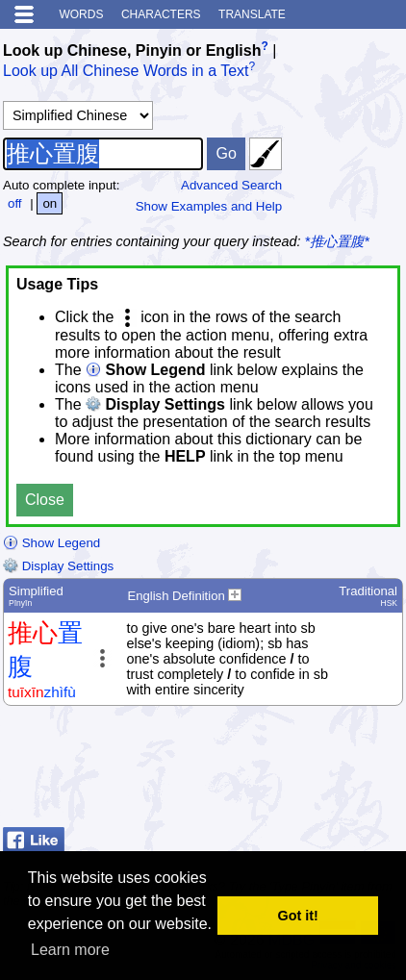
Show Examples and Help (209, 206)
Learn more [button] (70, 950)
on (50, 203)
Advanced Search (231, 185)
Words (81, 14)
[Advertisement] (249, 771)
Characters (161, 14)
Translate (252, 14)
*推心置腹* (337, 241)
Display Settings (58, 566)
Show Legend (51, 543)
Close (45, 500)
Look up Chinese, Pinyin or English (132, 50)
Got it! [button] (298, 916)
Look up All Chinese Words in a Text (126, 72)
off (15, 203)
